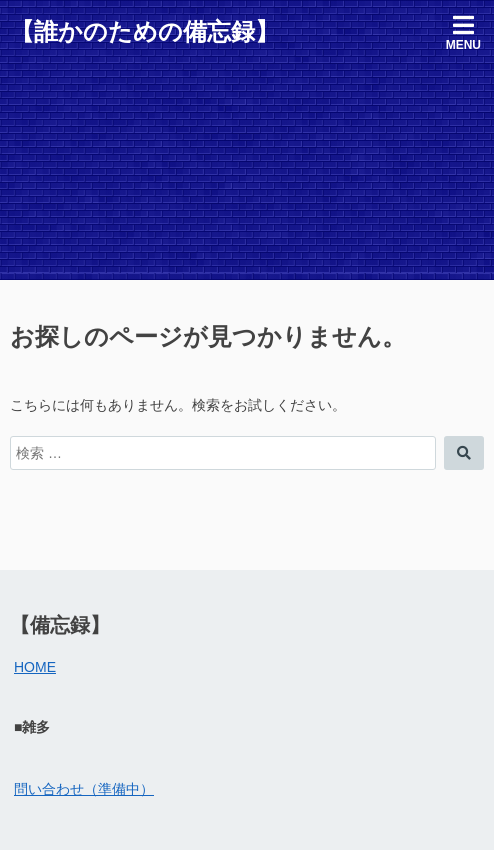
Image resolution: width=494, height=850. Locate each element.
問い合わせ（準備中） (84, 789)
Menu (463, 32)
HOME (35, 667)
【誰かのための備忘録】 (144, 31)
